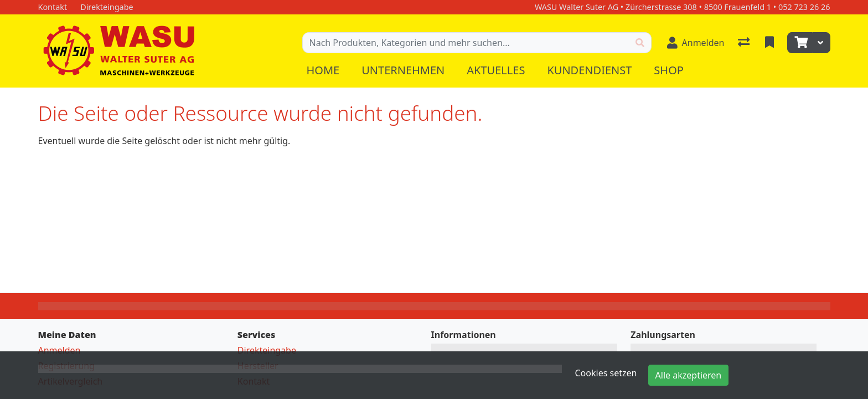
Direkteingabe (267, 350)
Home (323, 70)
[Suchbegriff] (466, 43)
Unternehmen (403, 70)
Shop (669, 70)
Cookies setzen (606, 373)
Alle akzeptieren (689, 375)
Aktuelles (496, 70)
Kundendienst (589, 70)
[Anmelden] (696, 43)
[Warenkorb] (800, 43)
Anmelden (60, 350)
